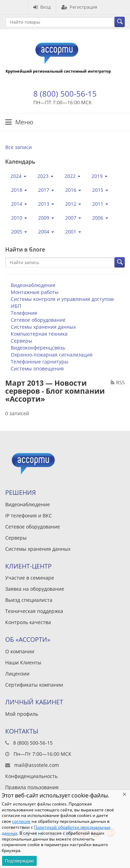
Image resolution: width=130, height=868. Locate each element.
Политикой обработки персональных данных (56, 830)
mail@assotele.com (37, 765)
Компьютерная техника (39, 334)
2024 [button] (18, 176)
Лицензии (17, 674)
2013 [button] (46, 204)
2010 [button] (19, 218)
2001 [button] (73, 232)
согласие (21, 821)
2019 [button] (99, 176)
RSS (118, 382)
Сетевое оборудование (38, 320)
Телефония (24, 313)
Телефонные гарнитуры (40, 362)
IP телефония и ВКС (29, 515)
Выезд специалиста (29, 600)
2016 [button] (73, 190)
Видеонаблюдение (33, 285)
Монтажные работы (35, 292)
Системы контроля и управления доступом (62, 299)
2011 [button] (100, 204)
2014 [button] (19, 204)
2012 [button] (73, 204)
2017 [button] (46, 190)
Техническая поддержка (34, 611)
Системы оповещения (37, 369)
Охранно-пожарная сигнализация (52, 355)
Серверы (21, 341)
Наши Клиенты (23, 662)
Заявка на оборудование (35, 589)
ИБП (16, 306)
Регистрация (79, 7)
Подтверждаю (19, 861)
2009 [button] (46, 218)
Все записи (19, 147)
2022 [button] (72, 176)
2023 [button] (45, 176)
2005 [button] (19, 232)
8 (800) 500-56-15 (65, 93)
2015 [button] (100, 190)
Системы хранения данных (43, 327)
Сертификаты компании (34, 685)
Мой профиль (22, 714)
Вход (42, 7)
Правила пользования (32, 787)
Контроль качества (28, 622)
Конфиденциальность (31, 776)
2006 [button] (100, 218)
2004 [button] (46, 232)
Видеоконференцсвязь (38, 348)
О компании (20, 651)
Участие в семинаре (30, 578)
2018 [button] (19, 190)
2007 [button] (73, 218)
